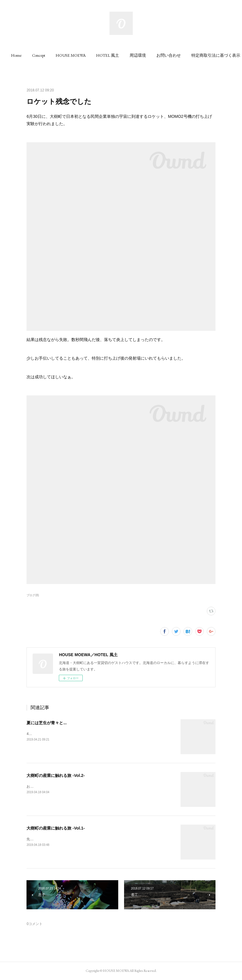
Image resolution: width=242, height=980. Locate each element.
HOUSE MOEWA (85, 55)
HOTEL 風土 (122, 55)
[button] (30, 55)
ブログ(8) (33, 595)
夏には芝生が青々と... (47, 723)
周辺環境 (152, 55)
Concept (53, 55)
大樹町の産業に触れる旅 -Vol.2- (56, 775)
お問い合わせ (183, 55)
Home (30, 55)
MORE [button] (211, 55)
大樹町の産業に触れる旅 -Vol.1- (56, 828)
